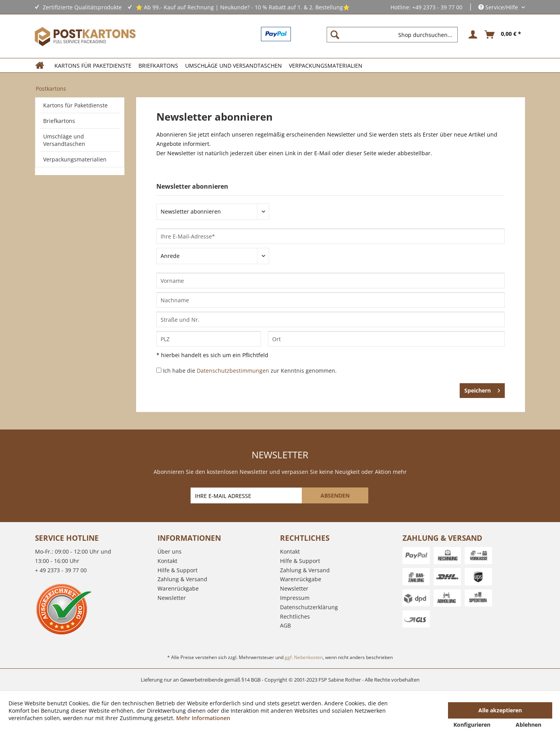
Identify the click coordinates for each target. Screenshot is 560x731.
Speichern (482, 389)
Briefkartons (59, 121)
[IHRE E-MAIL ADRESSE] (247, 495)
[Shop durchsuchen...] (392, 35)
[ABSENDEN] (335, 495)
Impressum (295, 598)
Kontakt (167, 561)
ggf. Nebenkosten (304, 657)
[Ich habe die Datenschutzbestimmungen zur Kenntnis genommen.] (159, 370)
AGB (285, 625)
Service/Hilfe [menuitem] (499, 7)
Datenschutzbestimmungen (233, 371)
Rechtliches (295, 616)
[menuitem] (395, 35)
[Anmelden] (472, 35)
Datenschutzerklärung (309, 607)
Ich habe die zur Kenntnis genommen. (250, 371)
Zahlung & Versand (182, 579)
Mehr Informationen (203, 718)
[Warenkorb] (503, 35)
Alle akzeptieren (500, 710)
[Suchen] (335, 35)
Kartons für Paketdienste (75, 105)
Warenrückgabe (178, 588)
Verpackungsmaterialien (75, 159)
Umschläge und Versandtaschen (64, 140)
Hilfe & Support (178, 570)
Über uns (170, 551)
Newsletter (172, 598)
